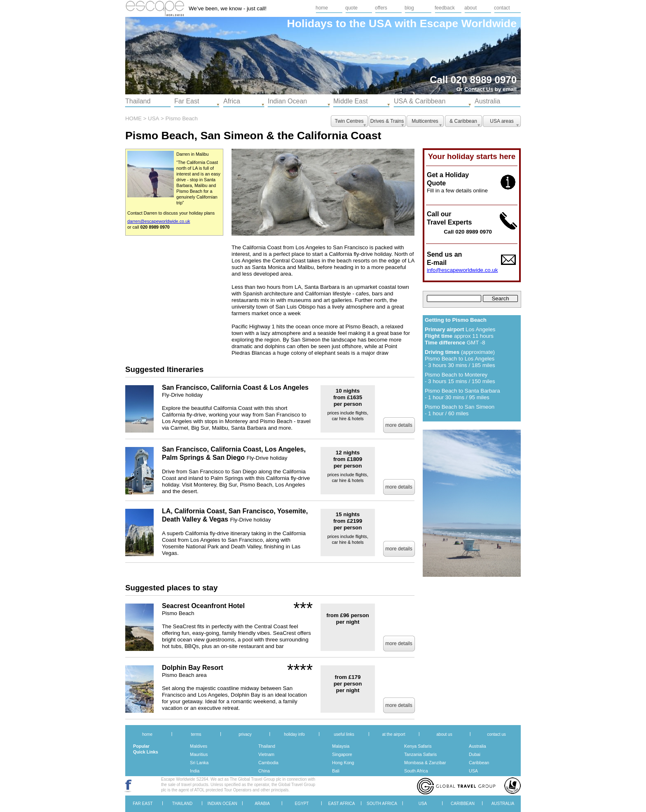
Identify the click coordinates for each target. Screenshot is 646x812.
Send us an (444, 254)
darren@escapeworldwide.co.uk (159, 221)
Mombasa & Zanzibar (425, 763)
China (264, 771)
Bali (336, 771)
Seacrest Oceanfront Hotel (203, 606)
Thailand (267, 746)
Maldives (199, 746)
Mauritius (199, 754)
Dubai (475, 754)
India (195, 771)
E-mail (437, 263)
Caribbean (479, 763)
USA (473, 771)
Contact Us (479, 89)
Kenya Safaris (418, 746)
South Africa (416, 771)
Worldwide (489, 23)
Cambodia (268, 763)
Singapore (342, 754)
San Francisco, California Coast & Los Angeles (235, 387)
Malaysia (341, 746)
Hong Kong (343, 763)
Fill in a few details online (457, 191)
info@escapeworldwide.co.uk (462, 270)
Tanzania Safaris (420, 754)
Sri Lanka (199, 763)
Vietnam (266, 754)
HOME (133, 118)
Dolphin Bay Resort (192, 668)
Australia (477, 746)
